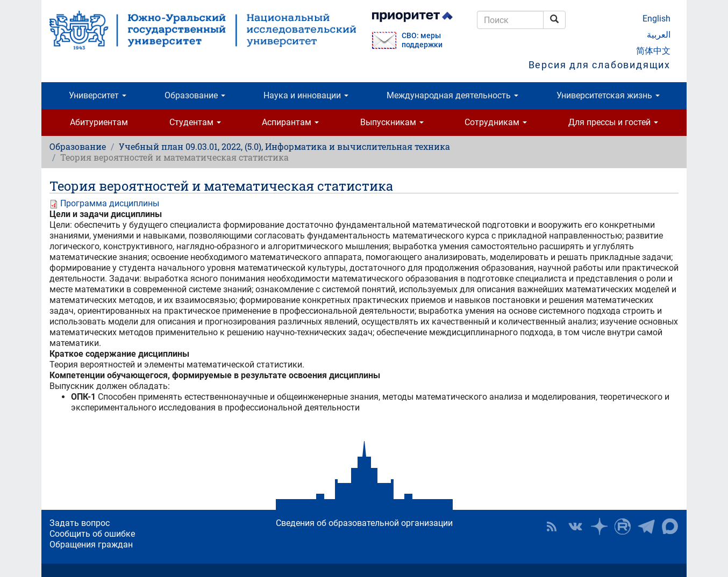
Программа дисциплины (110, 203)
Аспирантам (290, 122)
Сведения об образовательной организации (364, 523)
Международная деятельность (452, 95)
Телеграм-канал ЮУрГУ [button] (646, 526)
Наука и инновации (306, 95)
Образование (195, 95)
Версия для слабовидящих (599, 65)
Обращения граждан (91, 544)
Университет (98, 95)
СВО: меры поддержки (422, 40)
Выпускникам (392, 122)
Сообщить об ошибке (92, 534)
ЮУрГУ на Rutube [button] (623, 526)
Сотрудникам (496, 122)
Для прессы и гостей (613, 122)
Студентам (195, 122)
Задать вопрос (80, 523)
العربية (659, 35)
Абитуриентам (99, 122)
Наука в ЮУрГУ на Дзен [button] (599, 526)
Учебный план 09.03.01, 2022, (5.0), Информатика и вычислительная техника (284, 146)
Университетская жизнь (608, 95)
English (656, 19)
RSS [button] (552, 526)
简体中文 (653, 51)
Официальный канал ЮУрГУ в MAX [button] (670, 526)
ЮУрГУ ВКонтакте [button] (575, 526)
